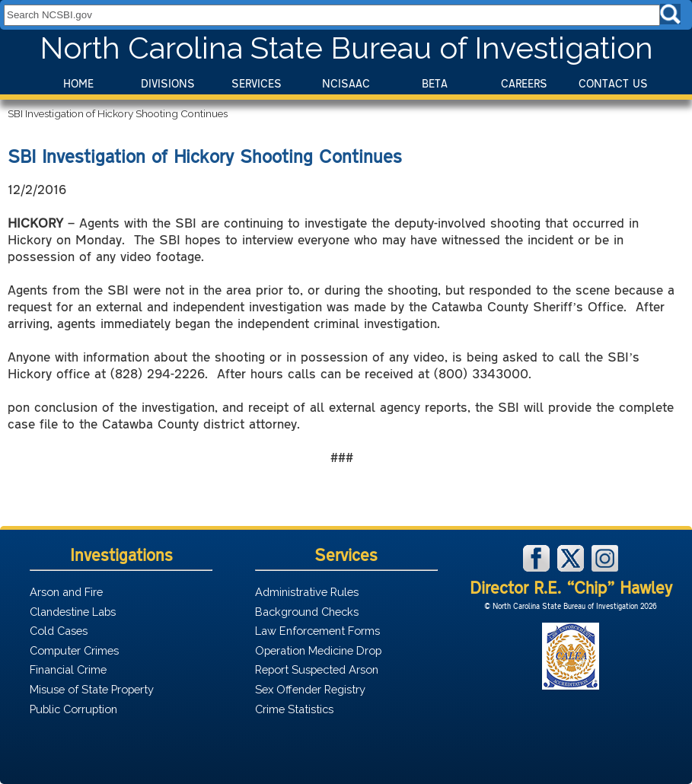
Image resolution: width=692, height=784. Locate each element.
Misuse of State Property (92, 689)
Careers (524, 83)
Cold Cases (59, 631)
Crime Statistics (294, 709)
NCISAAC (346, 83)
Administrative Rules (307, 592)
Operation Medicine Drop (318, 650)
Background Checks (307, 612)
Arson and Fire (66, 592)
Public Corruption (73, 709)
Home (78, 83)
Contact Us (613, 83)
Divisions (168, 83)
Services (257, 83)
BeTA (435, 83)
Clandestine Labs (73, 612)
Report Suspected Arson (317, 669)
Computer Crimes (74, 650)
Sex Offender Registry (310, 689)
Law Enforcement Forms (317, 631)
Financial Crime (68, 669)
